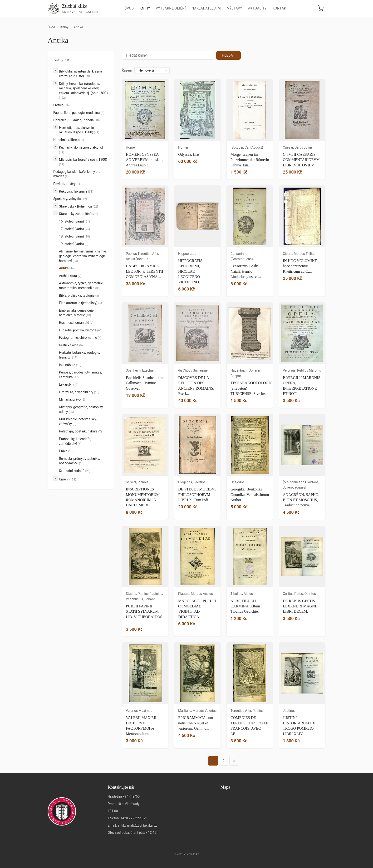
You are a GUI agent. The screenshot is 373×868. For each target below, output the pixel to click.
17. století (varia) (74, 229)
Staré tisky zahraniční (79, 214)
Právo (66, 451)
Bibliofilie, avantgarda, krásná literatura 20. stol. (81, 74)
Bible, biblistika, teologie (79, 296)
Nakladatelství (206, 8)
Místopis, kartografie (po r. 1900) (83, 162)
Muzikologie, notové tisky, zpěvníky (78, 422)
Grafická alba (71, 345)
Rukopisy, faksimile (76, 191)
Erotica (61, 105)
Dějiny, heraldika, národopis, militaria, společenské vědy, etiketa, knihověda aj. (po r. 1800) (83, 91)
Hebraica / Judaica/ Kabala (76, 120)
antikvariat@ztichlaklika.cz (137, 825)
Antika (67, 268)
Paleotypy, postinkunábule (80, 431)
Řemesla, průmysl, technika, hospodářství (79, 461)
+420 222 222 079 (134, 818)
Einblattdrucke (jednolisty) (80, 303)
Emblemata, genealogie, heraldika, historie (77, 313)
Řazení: (127, 70)
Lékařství (69, 384)
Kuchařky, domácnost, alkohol (81, 150)
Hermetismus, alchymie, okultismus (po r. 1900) (79, 130)
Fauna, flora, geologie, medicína (79, 113)
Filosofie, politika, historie (81, 330)
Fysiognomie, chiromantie (80, 338)
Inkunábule (70, 365)
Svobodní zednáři (75, 471)
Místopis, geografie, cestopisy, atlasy (81, 409)
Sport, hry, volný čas (70, 199)
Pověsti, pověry (67, 184)
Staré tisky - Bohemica (79, 206)
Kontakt (280, 8)
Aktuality (258, 8)
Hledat (228, 55)
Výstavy (235, 8)
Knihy (145, 8)
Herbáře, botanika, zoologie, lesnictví (79, 355)
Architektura (70, 276)
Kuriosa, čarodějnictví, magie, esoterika (81, 375)
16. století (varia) (74, 221)
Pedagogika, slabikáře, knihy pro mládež (77, 174)
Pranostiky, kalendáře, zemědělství (75, 441)
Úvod (129, 8)
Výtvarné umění (171, 8)
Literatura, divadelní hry (79, 392)
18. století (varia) (74, 236)
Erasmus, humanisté (76, 323)
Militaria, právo (72, 399)
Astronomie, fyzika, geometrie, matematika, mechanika (81, 286)
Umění (68, 479)
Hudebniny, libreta (69, 140)
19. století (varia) (74, 244)
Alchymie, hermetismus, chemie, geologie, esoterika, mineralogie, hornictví (83, 256)
